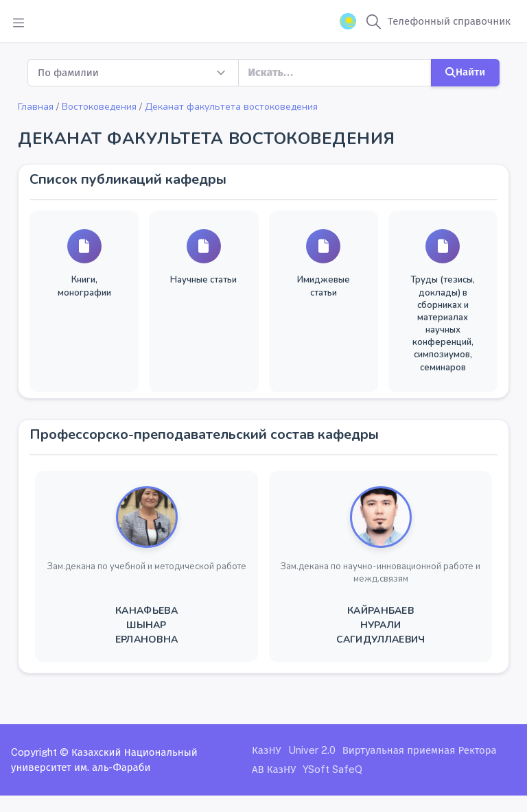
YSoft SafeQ (332, 769)
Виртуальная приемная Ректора (420, 750)
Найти (465, 72)
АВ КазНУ (274, 769)
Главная (36, 107)
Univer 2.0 (312, 750)
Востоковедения (99, 107)
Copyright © (40, 752)
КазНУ (267, 750)
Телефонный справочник (449, 21)
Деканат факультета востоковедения (231, 107)
